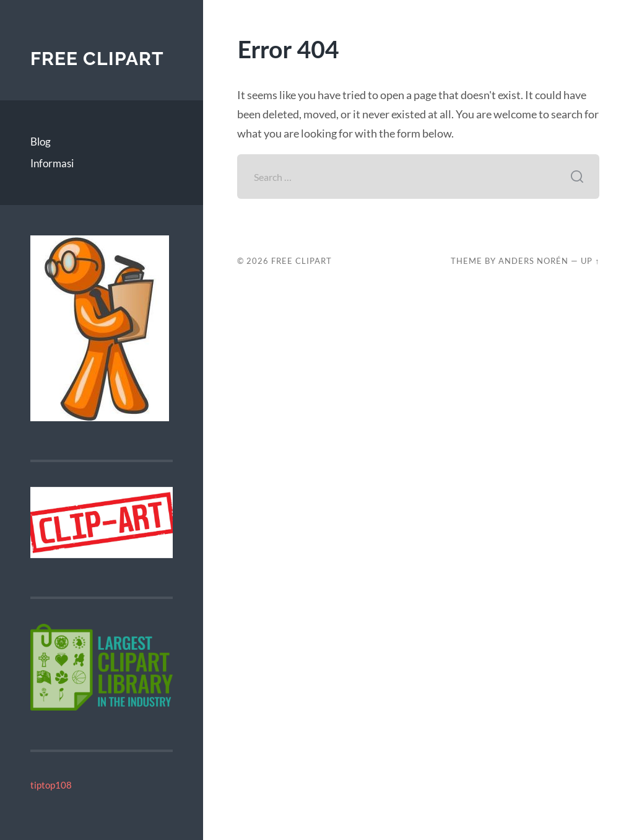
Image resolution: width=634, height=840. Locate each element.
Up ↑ (590, 261)
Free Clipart (97, 59)
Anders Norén (533, 261)
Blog (41, 142)
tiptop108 (51, 785)
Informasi (52, 163)
